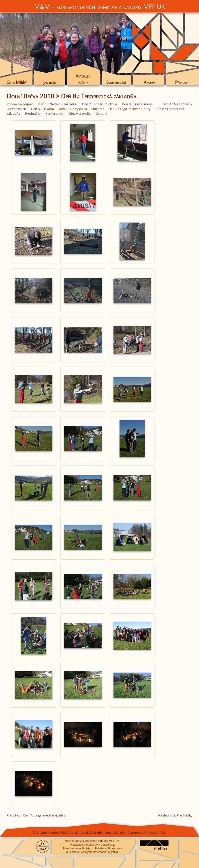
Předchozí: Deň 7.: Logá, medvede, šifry (36, 815)
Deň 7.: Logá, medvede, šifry (129, 109)
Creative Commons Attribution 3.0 (140, 832)
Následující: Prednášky (175, 815)
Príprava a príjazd (20, 104)
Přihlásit (182, 82)
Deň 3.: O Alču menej (138, 104)
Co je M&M (17, 82)
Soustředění (116, 82)
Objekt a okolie (80, 114)
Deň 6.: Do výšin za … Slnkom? (81, 109)
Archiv (149, 82)
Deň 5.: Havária (43, 109)
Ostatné (102, 114)
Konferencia (55, 114)
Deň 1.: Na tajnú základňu (58, 104)
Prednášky (33, 114)
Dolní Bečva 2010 (30, 96)
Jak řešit (50, 82)
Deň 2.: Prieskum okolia (100, 104)
